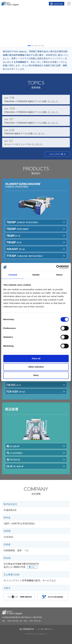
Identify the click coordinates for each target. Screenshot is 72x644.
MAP (32, 567)
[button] (29, 46)
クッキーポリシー (45, 629)
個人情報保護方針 (27, 629)
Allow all (36, 358)
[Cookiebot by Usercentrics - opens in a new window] (56, 267)
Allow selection (36, 367)
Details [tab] (36, 275)
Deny (36, 375)
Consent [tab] (13, 275)
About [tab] (59, 275)
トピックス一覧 (56, 154)
